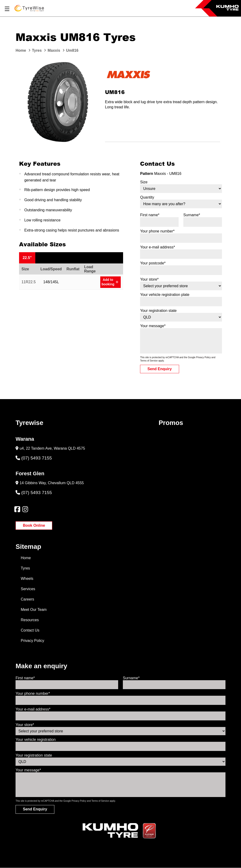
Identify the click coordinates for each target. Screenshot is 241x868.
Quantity (147, 197)
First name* (150, 215)
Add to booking (110, 282)
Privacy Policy (203, 357)
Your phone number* (157, 231)
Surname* (192, 215)
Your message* (153, 326)
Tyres (25, 568)
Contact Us (30, 630)
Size (144, 182)
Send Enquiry (159, 369)
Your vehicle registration (36, 740)
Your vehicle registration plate (165, 295)
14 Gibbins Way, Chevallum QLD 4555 (52, 483)
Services (28, 589)
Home (26, 558)
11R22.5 (29, 282)
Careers (27, 599)
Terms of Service (149, 361)
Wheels (27, 579)
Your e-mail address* (157, 247)
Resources (30, 620)
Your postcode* (153, 263)
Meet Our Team (34, 610)
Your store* (149, 279)
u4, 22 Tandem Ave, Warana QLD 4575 (52, 448)
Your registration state (158, 311)
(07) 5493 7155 (34, 458)
